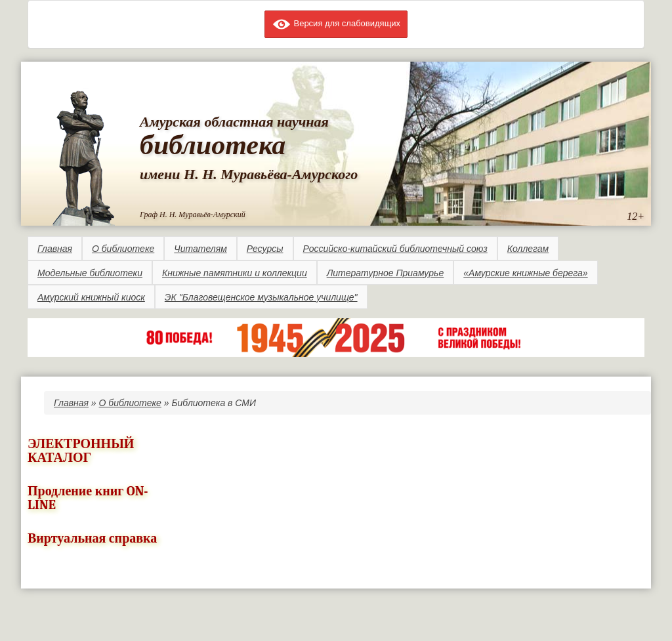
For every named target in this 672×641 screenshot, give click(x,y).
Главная (55, 249)
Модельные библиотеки (90, 273)
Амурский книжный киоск (91, 297)
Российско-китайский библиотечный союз (395, 249)
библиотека (213, 145)
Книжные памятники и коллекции (235, 273)
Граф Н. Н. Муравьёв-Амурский (193, 215)
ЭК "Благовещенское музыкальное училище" (261, 297)
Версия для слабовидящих (336, 23)
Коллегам (528, 249)
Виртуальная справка (92, 538)
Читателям (200, 249)
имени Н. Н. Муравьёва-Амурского (249, 174)
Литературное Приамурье (386, 273)
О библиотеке (123, 249)
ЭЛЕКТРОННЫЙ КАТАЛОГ (81, 451)
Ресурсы (265, 249)
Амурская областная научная (234, 122)
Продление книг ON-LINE (88, 498)
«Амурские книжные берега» (525, 273)
